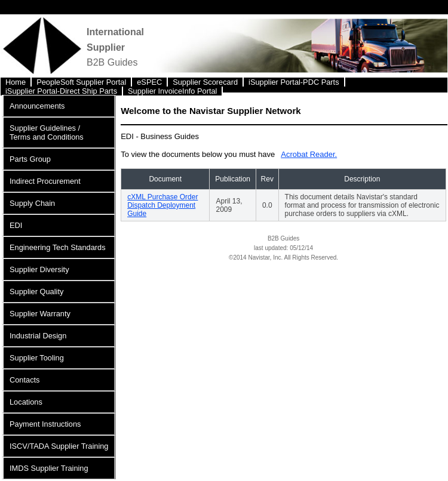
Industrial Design (38, 336)
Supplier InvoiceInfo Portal (172, 91)
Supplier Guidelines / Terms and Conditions (47, 132)
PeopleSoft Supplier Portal (81, 82)
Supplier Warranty (40, 314)
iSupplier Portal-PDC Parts (294, 82)
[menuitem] (16, 82)
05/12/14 (301, 248)
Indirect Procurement (45, 181)
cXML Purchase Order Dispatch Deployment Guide (162, 205)
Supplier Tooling (37, 358)
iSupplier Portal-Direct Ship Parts (61, 91)
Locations (26, 402)
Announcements (37, 106)
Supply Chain (32, 203)
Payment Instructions (45, 424)
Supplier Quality (36, 292)
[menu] (59, 287)
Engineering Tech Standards (58, 247)
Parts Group (30, 159)
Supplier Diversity (39, 269)
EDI (16, 225)
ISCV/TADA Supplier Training (59, 446)
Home (16, 82)
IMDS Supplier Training (49, 468)
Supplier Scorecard (205, 82)
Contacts (25, 380)
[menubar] (224, 85)
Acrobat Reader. (309, 154)
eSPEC (149, 82)
